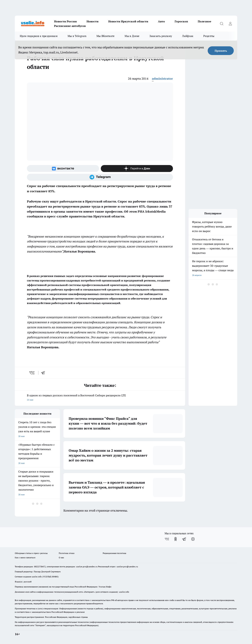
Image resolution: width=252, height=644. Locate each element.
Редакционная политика (114, 553)
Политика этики (67, 553)
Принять (221, 51)
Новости (93, 21)
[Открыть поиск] (222, 24)
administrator (162, 79)
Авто (161, 21)
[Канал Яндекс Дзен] (137, 169)
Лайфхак (188, 36)
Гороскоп (181, 21)
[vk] (32, 373)
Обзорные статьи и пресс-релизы (31, 553)
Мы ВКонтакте (106, 36)
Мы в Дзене (132, 36)
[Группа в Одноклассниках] (176, 539)
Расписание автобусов (70, 26)
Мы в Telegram (77, 36)
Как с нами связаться (25, 557)
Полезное (205, 21)
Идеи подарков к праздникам (39, 36)
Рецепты (209, 36)
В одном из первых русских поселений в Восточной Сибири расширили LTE (100, 398)
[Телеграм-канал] (100, 177)
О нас (61, 557)
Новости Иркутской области (128, 21)
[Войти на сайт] (230, 24)
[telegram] (44, 373)
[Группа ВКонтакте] (63, 169)
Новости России (65, 21)
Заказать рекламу (161, 36)
